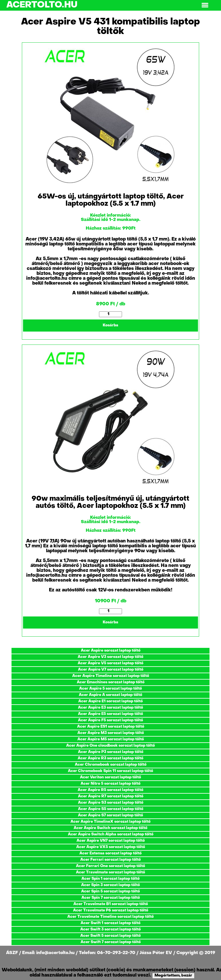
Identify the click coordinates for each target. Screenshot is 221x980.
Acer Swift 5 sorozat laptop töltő (110, 936)
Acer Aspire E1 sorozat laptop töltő (110, 701)
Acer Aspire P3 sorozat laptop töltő (111, 752)
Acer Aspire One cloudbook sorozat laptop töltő (110, 746)
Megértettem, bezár (173, 976)
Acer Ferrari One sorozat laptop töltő (110, 866)
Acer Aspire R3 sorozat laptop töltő (110, 758)
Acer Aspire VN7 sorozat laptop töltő (111, 841)
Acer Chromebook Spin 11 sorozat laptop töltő (110, 771)
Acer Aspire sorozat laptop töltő (111, 651)
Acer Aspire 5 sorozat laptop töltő (110, 689)
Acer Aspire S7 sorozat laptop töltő (110, 815)
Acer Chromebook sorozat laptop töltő (111, 765)
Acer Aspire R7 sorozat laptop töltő (111, 796)
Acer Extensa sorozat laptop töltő (110, 853)
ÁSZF (13, 953)
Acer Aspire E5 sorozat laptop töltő (110, 714)
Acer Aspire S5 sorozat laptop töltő (111, 809)
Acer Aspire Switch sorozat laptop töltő (110, 828)
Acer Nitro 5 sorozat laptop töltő (110, 784)
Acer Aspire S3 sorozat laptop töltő (111, 803)
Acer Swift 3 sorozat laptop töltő (110, 929)
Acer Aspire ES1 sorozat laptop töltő (111, 727)
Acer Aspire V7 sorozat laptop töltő (111, 670)
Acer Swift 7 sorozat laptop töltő (111, 942)
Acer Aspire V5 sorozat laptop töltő (110, 663)
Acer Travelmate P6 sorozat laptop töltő (111, 910)
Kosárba (110, 325)
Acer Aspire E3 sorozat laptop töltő (110, 708)
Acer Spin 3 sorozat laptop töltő (110, 885)
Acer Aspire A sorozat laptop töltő (110, 695)
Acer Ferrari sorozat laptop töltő (110, 860)
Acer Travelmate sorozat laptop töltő (110, 872)
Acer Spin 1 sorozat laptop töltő (110, 879)
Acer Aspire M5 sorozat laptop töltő (111, 739)
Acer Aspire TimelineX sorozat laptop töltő (110, 822)
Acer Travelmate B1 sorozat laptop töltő (111, 904)
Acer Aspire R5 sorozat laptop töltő (110, 790)
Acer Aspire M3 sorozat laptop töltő (111, 733)
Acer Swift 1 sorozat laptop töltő (110, 923)
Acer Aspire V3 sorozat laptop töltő (110, 657)
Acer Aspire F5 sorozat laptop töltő (110, 720)
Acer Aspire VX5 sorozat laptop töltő (111, 847)
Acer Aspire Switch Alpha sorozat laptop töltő (111, 834)
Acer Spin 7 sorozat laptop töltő (111, 898)
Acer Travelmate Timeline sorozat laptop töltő (110, 917)
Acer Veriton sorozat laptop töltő (110, 777)
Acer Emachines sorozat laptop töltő (111, 682)
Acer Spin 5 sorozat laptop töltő (110, 891)
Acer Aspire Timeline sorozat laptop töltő (111, 676)
